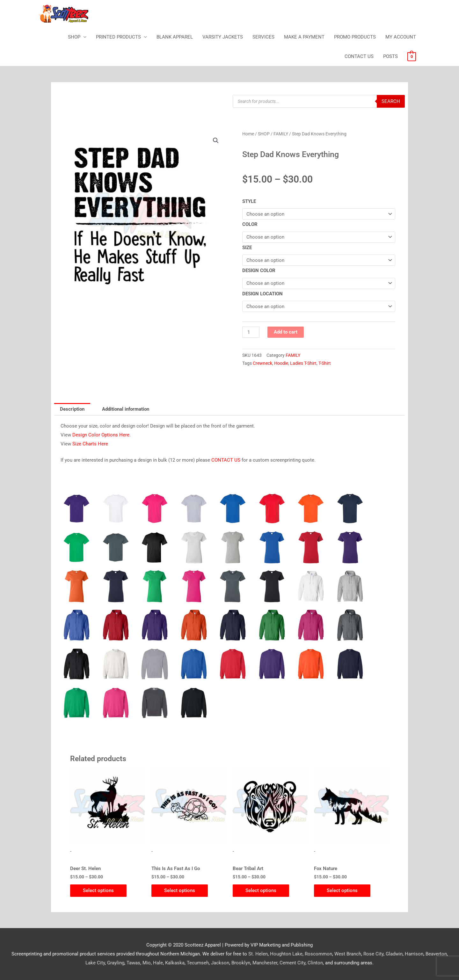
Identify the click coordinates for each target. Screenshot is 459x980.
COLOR (250, 224)
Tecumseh (198, 963)
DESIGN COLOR (259, 270)
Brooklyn (241, 963)
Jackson (220, 963)
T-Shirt (325, 363)
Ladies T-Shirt (303, 363)
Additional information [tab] (126, 409)
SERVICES (263, 37)
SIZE (247, 248)
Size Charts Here (90, 444)
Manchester (265, 963)
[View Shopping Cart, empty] (412, 56)
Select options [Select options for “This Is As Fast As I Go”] (180, 890)
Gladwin (394, 954)
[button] (216, 141)
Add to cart (286, 332)
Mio (147, 963)
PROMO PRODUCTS (355, 37)
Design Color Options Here (101, 435)
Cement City (292, 963)
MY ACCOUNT (401, 37)
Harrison (414, 954)
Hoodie (281, 363)
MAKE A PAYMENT (304, 37)
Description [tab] (72, 409)
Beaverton (436, 954)
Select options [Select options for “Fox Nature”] (342, 890)
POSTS (390, 56)
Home (248, 134)
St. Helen (258, 954)
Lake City (95, 963)
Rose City (373, 954)
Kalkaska (175, 963)
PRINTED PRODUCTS (118, 37)
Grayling (116, 963)
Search (391, 101)
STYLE (249, 201)
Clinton (315, 963)
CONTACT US (359, 56)
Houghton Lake (286, 954)
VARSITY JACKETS (223, 37)
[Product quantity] (251, 332)
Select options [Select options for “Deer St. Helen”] (98, 890)
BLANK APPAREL (175, 37)
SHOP (74, 37)
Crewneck (262, 363)
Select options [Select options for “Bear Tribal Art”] (261, 890)
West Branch (348, 954)
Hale (158, 963)
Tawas (133, 963)
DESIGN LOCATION (262, 294)
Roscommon (318, 954)
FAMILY (281, 134)
